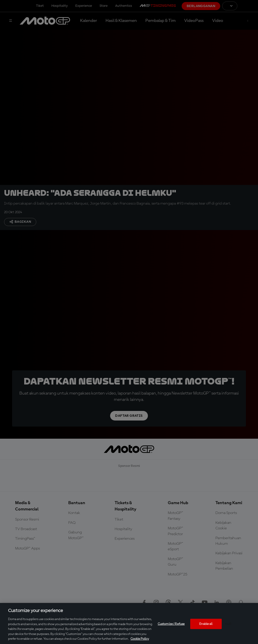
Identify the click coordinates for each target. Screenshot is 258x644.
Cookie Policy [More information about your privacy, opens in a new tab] (140, 639)
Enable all (206, 624)
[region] (129, 623)
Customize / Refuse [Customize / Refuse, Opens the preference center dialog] (171, 624)
